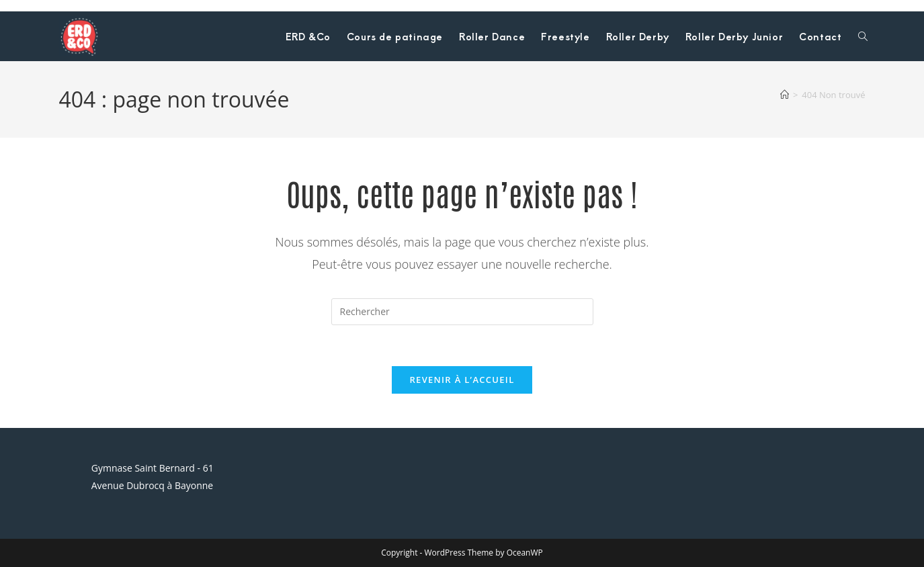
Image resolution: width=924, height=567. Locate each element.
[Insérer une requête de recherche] (462, 312)
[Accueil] (785, 95)
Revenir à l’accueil (462, 380)
